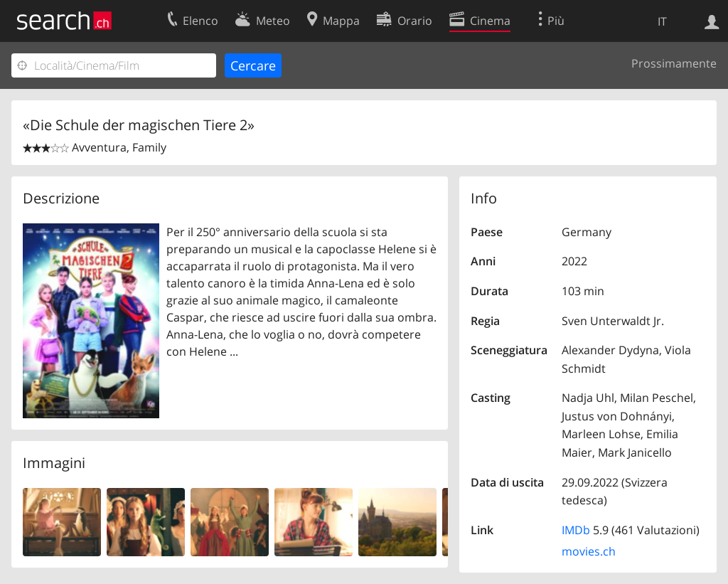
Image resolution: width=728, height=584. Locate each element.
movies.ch (589, 551)
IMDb (576, 530)
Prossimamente (674, 63)
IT (662, 21)
